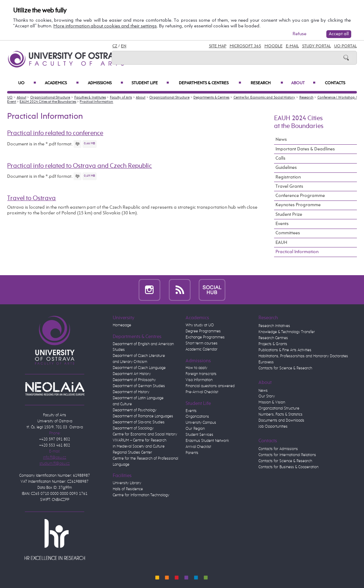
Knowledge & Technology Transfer (287, 332)
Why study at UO (200, 325)
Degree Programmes (203, 331)
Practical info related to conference (55, 133)
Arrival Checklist (198, 447)
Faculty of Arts (121, 97)
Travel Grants (289, 186)
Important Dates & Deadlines (305, 149)
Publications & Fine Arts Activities (285, 350)
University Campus (201, 423)
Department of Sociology (133, 428)
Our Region (195, 429)
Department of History (131, 392)
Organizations (197, 417)
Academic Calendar (202, 349)
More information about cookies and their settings (105, 26)
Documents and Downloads (281, 421)
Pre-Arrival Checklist (202, 392)
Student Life (150, 83)
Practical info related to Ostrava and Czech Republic (79, 166)
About (303, 83)
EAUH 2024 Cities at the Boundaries (48, 102)
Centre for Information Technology (141, 495)
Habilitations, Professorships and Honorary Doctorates (303, 356)
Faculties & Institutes (90, 97)
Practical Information (96, 102)
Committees (288, 233)
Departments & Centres (210, 83)
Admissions (106, 83)
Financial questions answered (210, 386)
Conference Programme (300, 196)
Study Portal (317, 46)
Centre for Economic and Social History (264, 97)
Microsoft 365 (245, 46)
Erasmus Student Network (207, 441)
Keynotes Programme (298, 205)
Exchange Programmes (205, 337)
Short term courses (202, 343)
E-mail (292, 46)
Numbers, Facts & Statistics (280, 415)
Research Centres (273, 338)
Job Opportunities (273, 427)
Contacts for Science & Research (285, 368)
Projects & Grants (273, 344)
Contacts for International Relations (287, 455)
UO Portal (346, 46)
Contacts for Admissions (278, 449)
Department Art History (132, 374)
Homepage (122, 325)
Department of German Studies (139, 386)
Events (282, 224)
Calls (280, 158)
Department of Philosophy (134, 380)
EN (124, 46)
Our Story (267, 396)
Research (267, 83)
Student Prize (289, 215)
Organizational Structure (50, 97)
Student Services (199, 435)
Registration (288, 177)
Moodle (274, 46)
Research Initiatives (274, 326)
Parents (192, 453)
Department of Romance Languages (143, 416)
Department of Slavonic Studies (139, 422)
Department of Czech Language (139, 368)
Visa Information (199, 380)
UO (27, 83)
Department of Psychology (135, 410)
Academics (62, 83)
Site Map (218, 46)
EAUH (281, 243)
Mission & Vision (272, 402)
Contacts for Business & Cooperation (288, 467)
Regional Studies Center (132, 453)
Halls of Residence (128, 489)
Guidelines (286, 168)
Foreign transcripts (201, 374)
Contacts (335, 83)
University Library (127, 483)
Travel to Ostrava (31, 198)
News (281, 140)
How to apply (196, 368)
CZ (115, 46)
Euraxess (266, 362)
